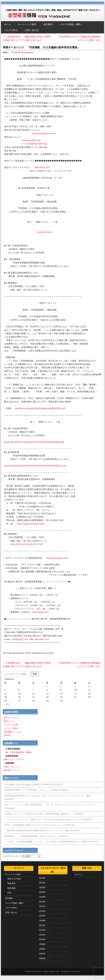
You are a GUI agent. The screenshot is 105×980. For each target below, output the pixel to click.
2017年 (42, 906)
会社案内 (48, 24)
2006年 (42, 958)
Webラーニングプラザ (14, 759)
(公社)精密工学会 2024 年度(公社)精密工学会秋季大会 (29, 785)
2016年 (42, 911)
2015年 (28, 653)
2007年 (42, 954)
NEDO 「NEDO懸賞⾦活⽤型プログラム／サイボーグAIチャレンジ (34, 825)
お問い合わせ (32, 30)
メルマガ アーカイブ (12, 856)
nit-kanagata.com (40, 612)
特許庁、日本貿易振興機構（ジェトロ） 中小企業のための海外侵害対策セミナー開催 (46, 842)
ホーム (7, 24)
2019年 (42, 897)
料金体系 (11, 883)
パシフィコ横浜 (11, 728)
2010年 (42, 939)
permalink (49, 653)
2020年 (42, 892)
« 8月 (7, 704)
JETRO (7, 735)
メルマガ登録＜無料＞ (71, 24)
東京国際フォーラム (13, 732)
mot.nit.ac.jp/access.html (44, 133)
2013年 (42, 925)
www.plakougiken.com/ (57, 558)
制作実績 (11, 888)
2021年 (42, 888)
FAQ (9, 893)
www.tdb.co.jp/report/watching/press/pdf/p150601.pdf (40, 408)
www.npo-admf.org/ (31, 140)
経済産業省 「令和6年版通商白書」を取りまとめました (31, 836)
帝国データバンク (12, 767)
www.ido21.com (42, 167)
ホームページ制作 (27, 24)
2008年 (42, 949)
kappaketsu (29, 52)
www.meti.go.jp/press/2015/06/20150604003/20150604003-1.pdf (35, 466)
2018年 (42, 902)
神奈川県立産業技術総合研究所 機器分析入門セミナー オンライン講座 (37, 831)
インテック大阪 (11, 725)
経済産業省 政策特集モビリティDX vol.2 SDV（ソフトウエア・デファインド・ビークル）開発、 (48, 796)
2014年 (42, 921)
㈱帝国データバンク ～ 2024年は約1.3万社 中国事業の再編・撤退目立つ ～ (39, 814)
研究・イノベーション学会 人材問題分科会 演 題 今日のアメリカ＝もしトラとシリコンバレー (50, 805)
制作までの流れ (14, 879)
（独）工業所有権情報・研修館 (18, 752)
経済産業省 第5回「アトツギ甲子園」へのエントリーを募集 (31, 790)
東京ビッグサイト (12, 718)
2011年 (42, 935)
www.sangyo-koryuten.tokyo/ (31, 524)
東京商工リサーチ (12, 770)
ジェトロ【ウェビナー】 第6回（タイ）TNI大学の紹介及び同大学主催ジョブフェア (43, 820)
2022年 (42, 883)
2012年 (42, 930)
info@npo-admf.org (37, 144)
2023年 (42, 878)
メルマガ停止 (11, 30)
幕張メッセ (9, 721)
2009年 (42, 944)
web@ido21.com (20, 639)
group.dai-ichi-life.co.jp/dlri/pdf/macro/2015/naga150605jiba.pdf (34, 442)
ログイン (78, 874)
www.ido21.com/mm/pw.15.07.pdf (27, 544)
